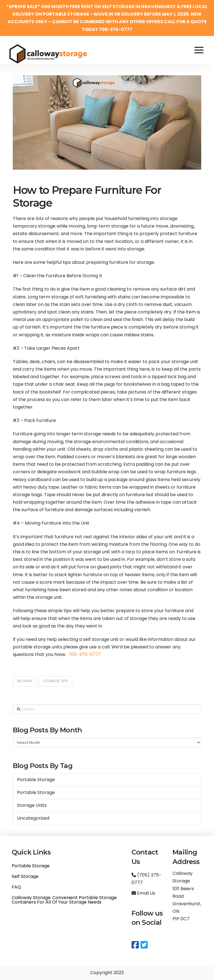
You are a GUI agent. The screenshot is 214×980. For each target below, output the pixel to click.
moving (25, 681)
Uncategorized (33, 818)
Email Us (143, 893)
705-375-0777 (85, 654)
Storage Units (32, 805)
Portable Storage (36, 780)
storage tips (56, 681)
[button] (199, 50)
